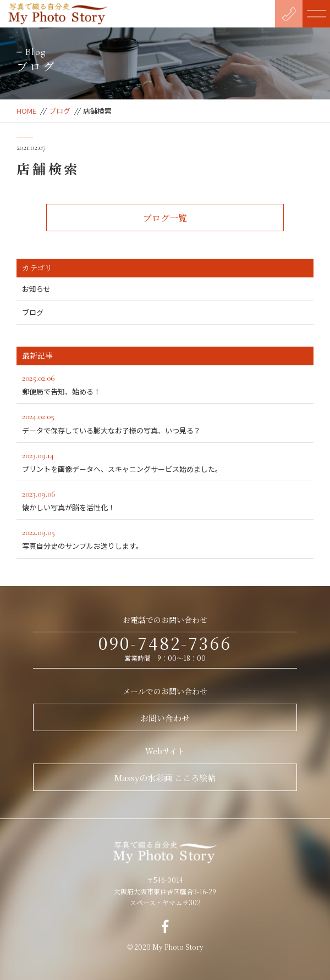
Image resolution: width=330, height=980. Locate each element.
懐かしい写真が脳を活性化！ (165, 500)
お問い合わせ (165, 718)
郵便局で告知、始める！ (165, 384)
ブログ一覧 (165, 218)
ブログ (60, 111)
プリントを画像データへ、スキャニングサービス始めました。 (165, 461)
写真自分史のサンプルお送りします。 (165, 538)
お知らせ (36, 289)
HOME (26, 111)
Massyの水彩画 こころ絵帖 (165, 778)
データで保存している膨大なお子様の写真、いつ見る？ (165, 422)
